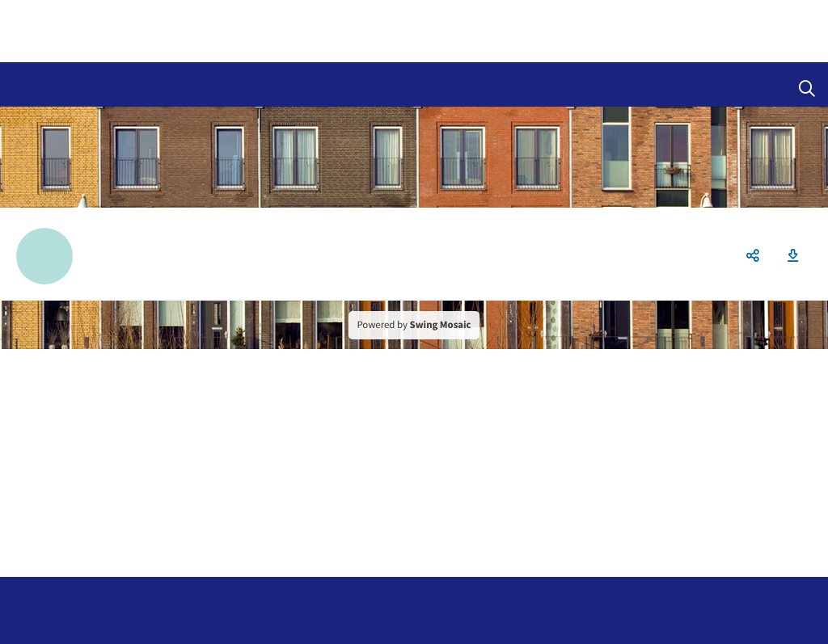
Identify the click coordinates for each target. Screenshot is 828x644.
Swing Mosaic (441, 325)
